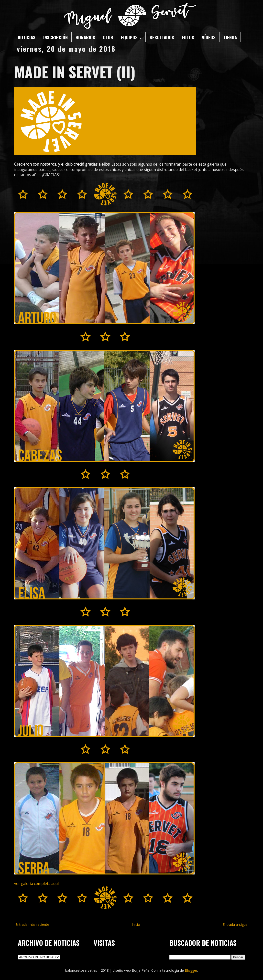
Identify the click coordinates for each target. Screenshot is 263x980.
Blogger (191, 970)
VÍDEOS (209, 37)
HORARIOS (85, 37)
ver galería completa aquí (36, 884)
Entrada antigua (235, 924)
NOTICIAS (27, 37)
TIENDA (230, 37)
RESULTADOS (162, 37)
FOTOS (188, 37)
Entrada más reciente (32, 924)
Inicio (136, 924)
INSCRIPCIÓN (55, 37)
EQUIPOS (131, 37)
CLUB (108, 37)
